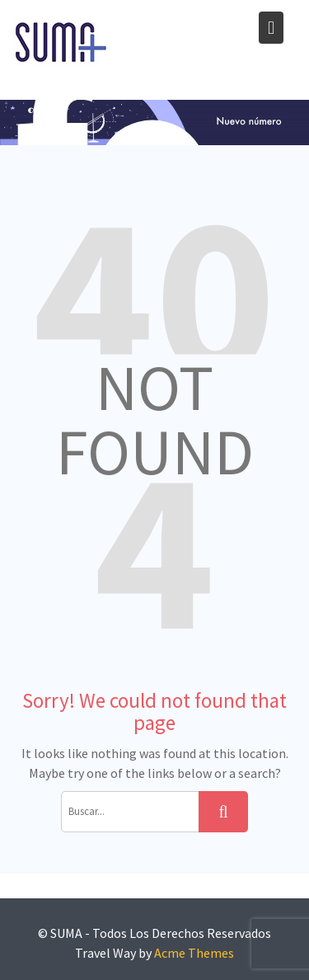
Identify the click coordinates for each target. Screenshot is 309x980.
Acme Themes (194, 953)
